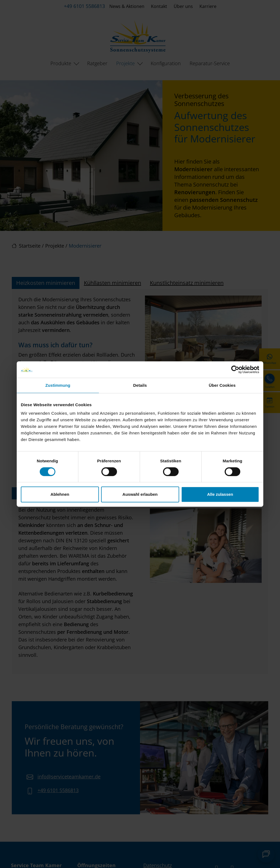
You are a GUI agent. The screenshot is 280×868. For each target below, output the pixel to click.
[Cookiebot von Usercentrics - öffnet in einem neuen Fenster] (235, 369)
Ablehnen (60, 494)
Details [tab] (140, 385)
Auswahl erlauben (140, 494)
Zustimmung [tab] (58, 385)
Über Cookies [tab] (222, 385)
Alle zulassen (220, 494)
